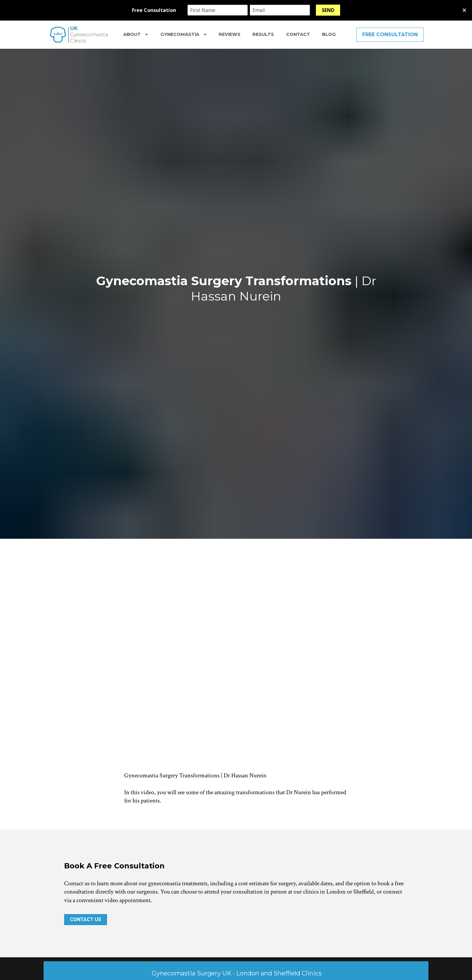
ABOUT (136, 34)
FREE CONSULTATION (390, 34)
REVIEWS (230, 34)
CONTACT (298, 34)
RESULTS (263, 34)
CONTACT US (86, 802)
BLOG (329, 34)
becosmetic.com (260, 940)
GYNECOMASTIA (184, 34)
